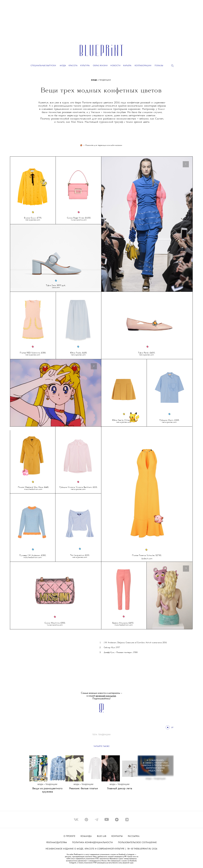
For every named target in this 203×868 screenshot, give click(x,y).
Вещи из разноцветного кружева (47, 790)
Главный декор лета (120, 789)
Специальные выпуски (43, 66)
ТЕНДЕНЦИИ (105, 80)
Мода (95, 80)
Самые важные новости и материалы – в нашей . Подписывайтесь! (102, 696)
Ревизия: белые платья (84, 789)
